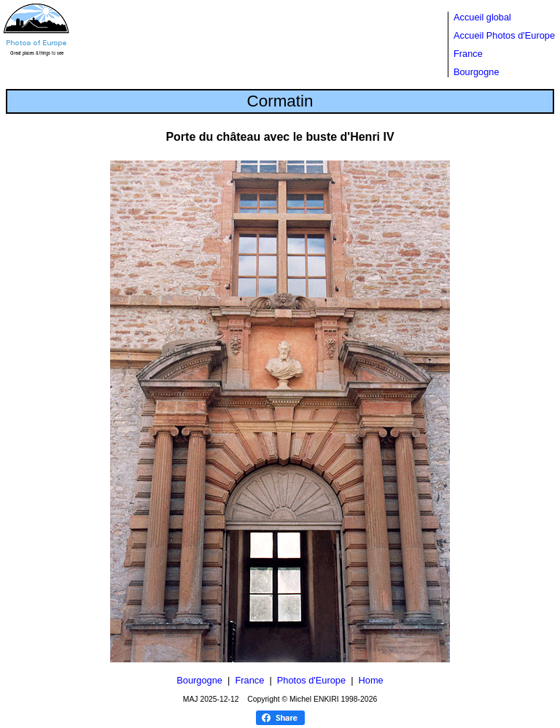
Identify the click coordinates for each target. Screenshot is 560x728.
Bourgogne (477, 72)
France (468, 54)
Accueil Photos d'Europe (504, 35)
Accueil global (482, 17)
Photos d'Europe (311, 680)
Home (371, 680)
